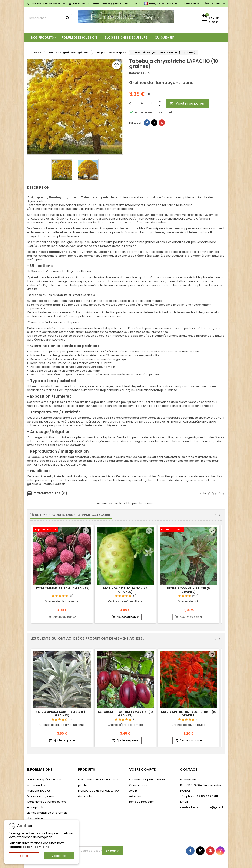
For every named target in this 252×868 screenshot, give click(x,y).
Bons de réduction (142, 802)
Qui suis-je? (165, 37)
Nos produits (42, 37)
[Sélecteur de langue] (155, 4)
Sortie (24, 856)
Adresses (136, 796)
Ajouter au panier (187, 103)
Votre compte (142, 770)
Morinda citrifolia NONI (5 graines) (125, 590)
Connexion (189, 4)
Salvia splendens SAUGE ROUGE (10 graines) (189, 714)
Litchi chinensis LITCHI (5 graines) (62, 588)
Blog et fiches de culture (126, 37)
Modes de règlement (42, 796)
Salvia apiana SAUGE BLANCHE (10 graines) (62, 714)
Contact (189, 770)
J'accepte (59, 856)
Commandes (138, 785)
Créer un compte (213, 4)
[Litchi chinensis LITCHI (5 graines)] (62, 530)
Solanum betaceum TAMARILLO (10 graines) (125, 714)
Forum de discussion (79, 37)
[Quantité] (151, 103)
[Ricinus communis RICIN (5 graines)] (188, 530)
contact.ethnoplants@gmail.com (105, 4)
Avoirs (133, 791)
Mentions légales (39, 791)
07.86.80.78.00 (55, 4)
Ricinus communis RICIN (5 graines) (188, 590)
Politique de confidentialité (29, 847)
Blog (138, 4)
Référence (137, 73)
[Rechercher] (49, 18)
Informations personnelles (147, 780)
